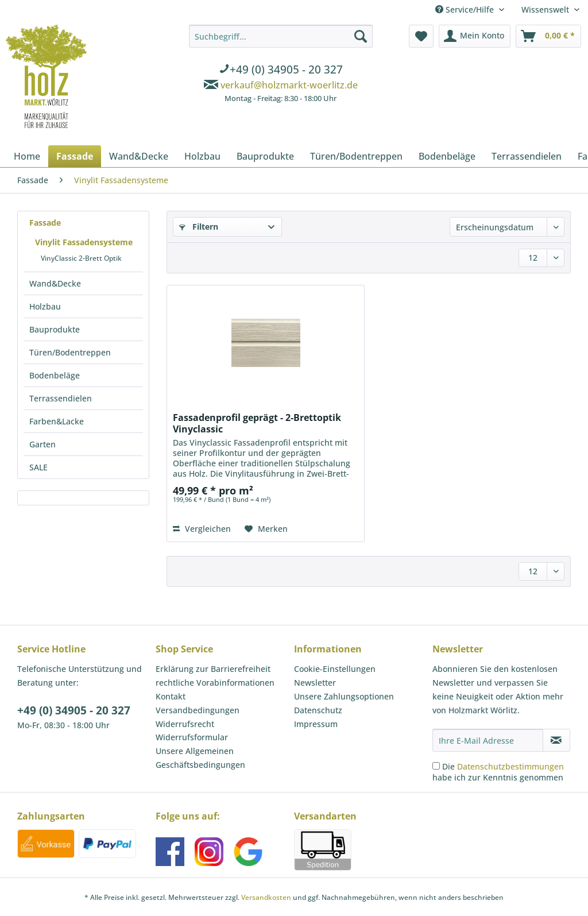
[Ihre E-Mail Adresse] (488, 740)
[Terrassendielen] (527, 156)
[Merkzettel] (421, 36)
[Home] (27, 156)
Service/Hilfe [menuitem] (466, 9)
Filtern (199, 227)
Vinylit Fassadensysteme (84, 242)
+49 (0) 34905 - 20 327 (74, 710)
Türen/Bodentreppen (70, 352)
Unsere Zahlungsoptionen (344, 696)
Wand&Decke (55, 283)
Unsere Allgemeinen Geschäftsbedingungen (200, 758)
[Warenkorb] (548, 36)
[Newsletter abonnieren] (556, 740)
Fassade (45, 223)
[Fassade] (75, 156)
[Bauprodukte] (265, 156)
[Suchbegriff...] (281, 36)
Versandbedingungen (198, 710)
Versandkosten (266, 897)
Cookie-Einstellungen (335, 669)
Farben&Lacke (57, 421)
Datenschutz (318, 710)
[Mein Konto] (475, 36)
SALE (38, 467)
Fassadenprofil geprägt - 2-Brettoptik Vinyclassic (257, 423)
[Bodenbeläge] (447, 156)
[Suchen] (361, 36)
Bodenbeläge (55, 375)
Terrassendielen (61, 398)
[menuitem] (281, 65)
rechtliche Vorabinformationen (215, 683)
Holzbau (45, 306)
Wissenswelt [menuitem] (546, 9)
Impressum (316, 724)
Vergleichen (202, 529)
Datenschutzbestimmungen (510, 766)
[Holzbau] (202, 156)
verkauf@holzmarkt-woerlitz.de (289, 85)
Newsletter (315, 683)
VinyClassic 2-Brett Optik (81, 258)
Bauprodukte (55, 329)
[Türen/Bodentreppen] (356, 156)
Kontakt (171, 696)
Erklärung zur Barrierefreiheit (213, 669)
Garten (42, 444)
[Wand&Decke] (139, 156)
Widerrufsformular (192, 737)
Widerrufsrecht (185, 724)
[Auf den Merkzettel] (266, 529)
